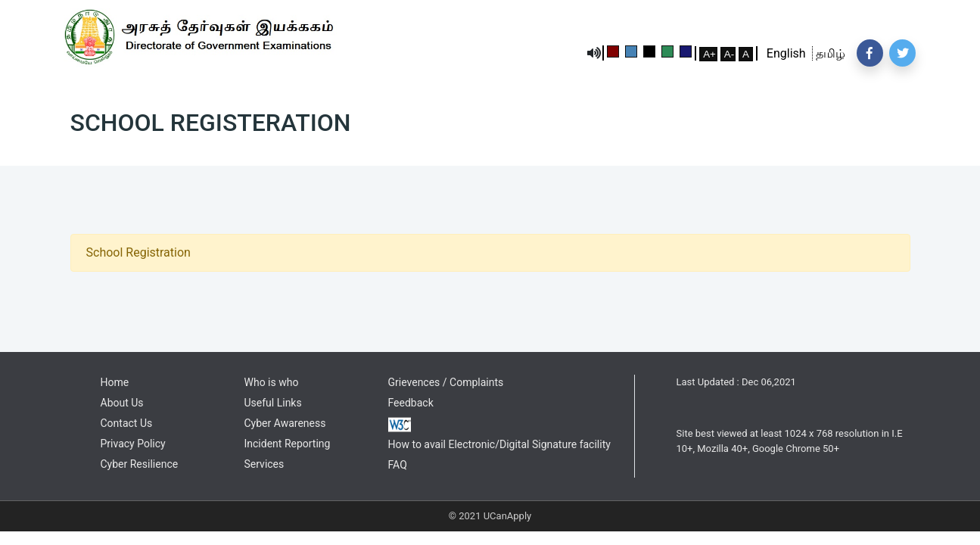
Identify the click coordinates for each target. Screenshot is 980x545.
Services (264, 464)
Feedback (411, 403)
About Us (122, 403)
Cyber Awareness (285, 423)
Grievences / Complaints (446, 382)
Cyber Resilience (140, 464)
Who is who (272, 382)
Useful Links (273, 403)
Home (115, 382)
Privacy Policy (133, 444)
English (789, 53)
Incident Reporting (288, 444)
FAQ (398, 465)
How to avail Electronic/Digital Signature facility (499, 444)
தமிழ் (829, 53)
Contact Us (127, 423)
